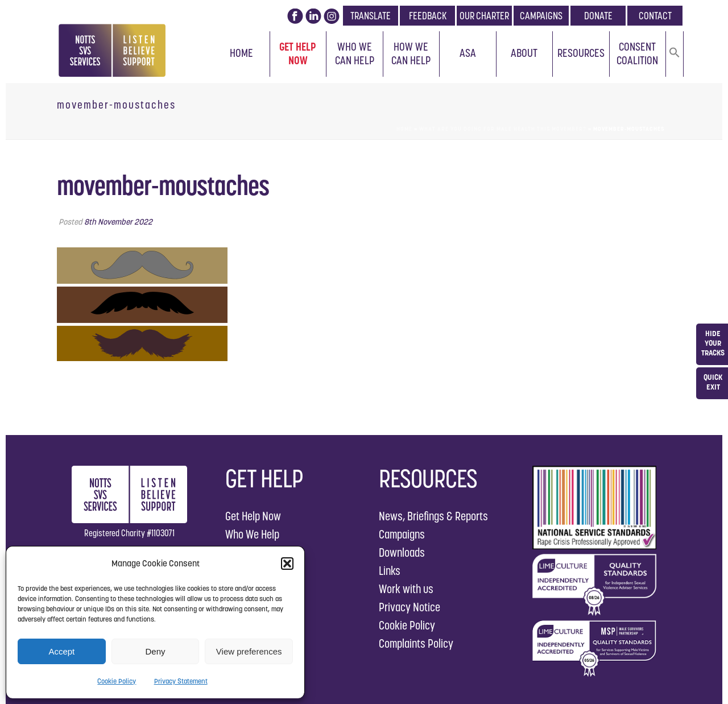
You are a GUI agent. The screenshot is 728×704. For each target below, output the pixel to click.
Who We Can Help (355, 53)
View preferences (249, 651)
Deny (155, 651)
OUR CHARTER (484, 16)
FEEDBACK (428, 16)
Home (241, 53)
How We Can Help (411, 53)
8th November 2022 (118, 222)
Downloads (402, 552)
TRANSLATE (371, 16)
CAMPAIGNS (541, 16)
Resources (581, 53)
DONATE (598, 16)
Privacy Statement (181, 681)
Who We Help (252, 534)
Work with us (406, 589)
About (524, 53)
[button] (287, 564)
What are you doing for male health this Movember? (503, 129)
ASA (468, 53)
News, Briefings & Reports (433, 516)
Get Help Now (298, 53)
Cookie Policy (117, 681)
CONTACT (655, 16)
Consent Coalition (637, 53)
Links (390, 571)
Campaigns (402, 534)
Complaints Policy (416, 643)
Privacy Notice (409, 607)
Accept (61, 651)
